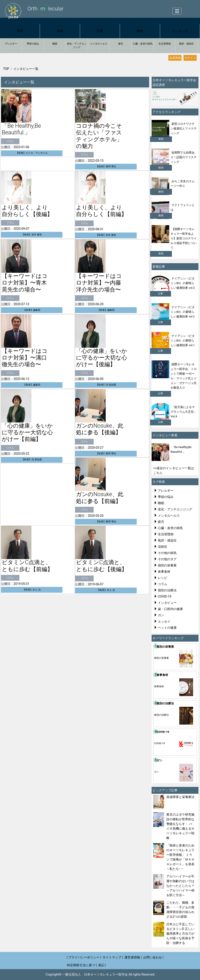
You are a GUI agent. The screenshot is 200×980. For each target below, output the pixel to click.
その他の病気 (167, 553)
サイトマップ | (113, 957)
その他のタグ (167, 559)
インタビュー (167, 603)
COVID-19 (165, 596)
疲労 (121, 44)
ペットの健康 (167, 628)
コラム (163, 584)
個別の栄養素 (167, 565)
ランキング (180, 31)
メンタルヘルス (99, 44)
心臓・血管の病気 (143, 44)
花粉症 (163, 547)
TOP (20, 31)
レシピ (163, 578)
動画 (140, 31)
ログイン (190, 58)
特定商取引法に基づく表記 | (86, 965)
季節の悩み (33, 44)
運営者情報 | (133, 957)
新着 (60, 31)
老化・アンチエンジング (77, 46)
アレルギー (11, 44)
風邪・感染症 (186, 44)
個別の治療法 (167, 590)
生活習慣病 (165, 44)
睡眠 (55, 44)
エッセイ (164, 621)
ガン (161, 615)
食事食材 (164, 572)
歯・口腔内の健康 (170, 609)
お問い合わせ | (153, 957)
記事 (100, 31)
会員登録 (175, 58)
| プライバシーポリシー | (84, 957)
